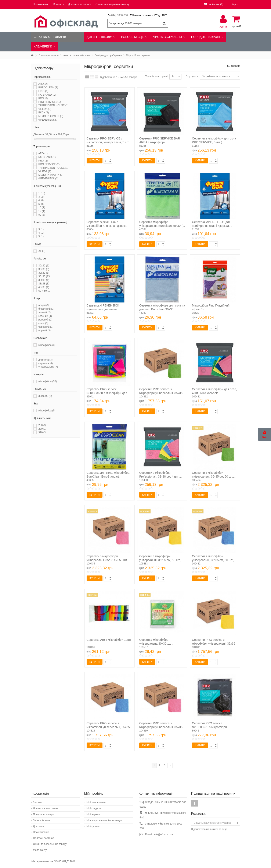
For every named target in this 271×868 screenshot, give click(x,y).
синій (43, 323)
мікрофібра (47, 345)
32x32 (44, 273)
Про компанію (41, 4)
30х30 (44, 269)
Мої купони (93, 826)
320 (42, 432)
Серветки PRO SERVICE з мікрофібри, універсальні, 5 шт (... (108, 142)
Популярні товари (44, 814)
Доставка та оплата (80, 4)
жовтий (44, 312)
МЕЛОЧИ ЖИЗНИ (51, 116)
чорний (44, 330)
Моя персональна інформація (104, 820)
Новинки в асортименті (47, 808)
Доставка (39, 826)
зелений (45, 316)
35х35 (44, 276)
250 (42, 425)
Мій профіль (94, 793)
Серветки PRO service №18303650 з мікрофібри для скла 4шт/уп (107, 393)
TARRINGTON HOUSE (53, 105)
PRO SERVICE (50, 102)
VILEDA (45, 109)
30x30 (44, 266)
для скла (45, 360)
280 (42, 429)
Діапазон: (39, 134)
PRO (43, 98)
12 (42, 211)
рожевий (45, 320)
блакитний (46, 309)
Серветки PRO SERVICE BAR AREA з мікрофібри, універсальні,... (160, 142)
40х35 (44, 287)
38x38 (44, 280)
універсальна (48, 367)
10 (42, 208)
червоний (46, 327)
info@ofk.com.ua (163, 835)
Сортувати (192, 77)
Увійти (223, 27)
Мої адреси (93, 814)
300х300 (45, 396)
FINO (43, 91)
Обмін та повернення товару (112, 4)
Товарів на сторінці (156, 77)
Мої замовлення (96, 803)
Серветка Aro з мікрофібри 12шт (109, 640)
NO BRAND (47, 95)
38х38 (44, 284)
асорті (44, 305)
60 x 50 (44, 291)
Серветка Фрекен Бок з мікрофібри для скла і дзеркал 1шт (107, 226)
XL (42, 251)
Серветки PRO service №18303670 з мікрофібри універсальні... (209, 727)
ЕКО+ (44, 113)
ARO (43, 84)
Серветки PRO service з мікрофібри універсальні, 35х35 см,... (161, 393)
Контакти (59, 4)
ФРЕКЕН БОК (48, 120)
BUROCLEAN (48, 88)
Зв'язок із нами (42, 820)
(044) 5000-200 (119, 15)
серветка (46, 363)
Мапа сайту (40, 850)
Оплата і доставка (44, 838)
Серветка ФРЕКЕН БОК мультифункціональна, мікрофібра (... (103, 309)
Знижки (37, 803)
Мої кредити (94, 808)
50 (42, 215)
